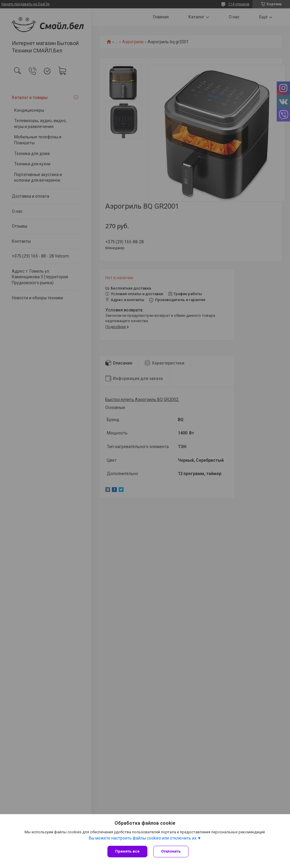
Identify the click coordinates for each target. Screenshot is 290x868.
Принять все (127, 851)
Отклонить (171, 851)
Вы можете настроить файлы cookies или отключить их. (143, 838)
